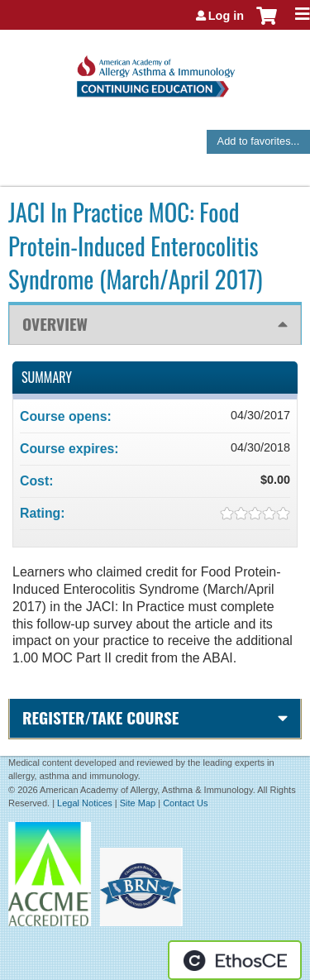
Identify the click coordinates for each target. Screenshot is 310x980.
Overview (55, 324)
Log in (226, 16)
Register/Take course (100, 717)
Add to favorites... (259, 141)
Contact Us (185, 803)
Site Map (138, 803)
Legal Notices (85, 803)
